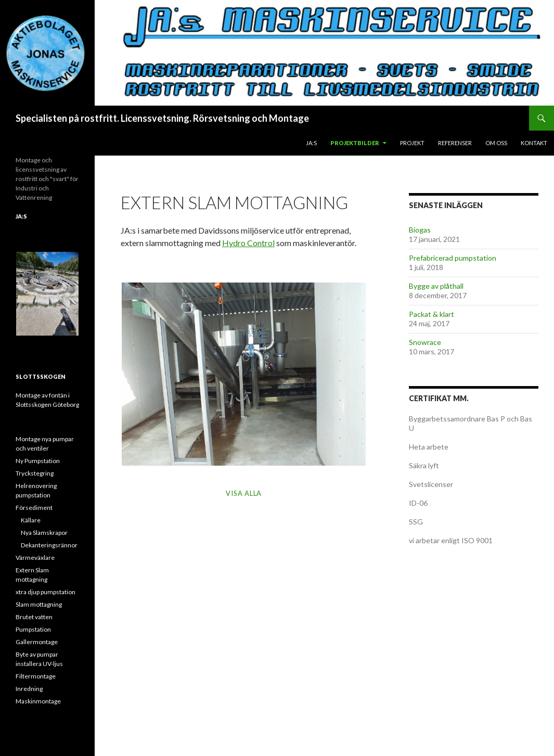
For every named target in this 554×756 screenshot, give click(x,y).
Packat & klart (431, 314)
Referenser (455, 143)
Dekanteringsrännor (49, 545)
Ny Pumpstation (38, 461)
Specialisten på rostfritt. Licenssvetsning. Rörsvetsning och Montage (162, 118)
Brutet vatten (34, 617)
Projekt (412, 143)
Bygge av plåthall (436, 286)
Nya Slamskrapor (44, 533)
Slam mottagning (39, 604)
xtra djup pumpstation (46, 592)
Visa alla (244, 493)
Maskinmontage (38, 701)
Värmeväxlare (35, 558)
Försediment (34, 508)
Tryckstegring (35, 473)
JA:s (311, 143)
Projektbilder (355, 143)
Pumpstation (33, 629)
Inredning (29, 689)
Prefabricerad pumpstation (453, 258)
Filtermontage (36, 676)
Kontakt (534, 143)
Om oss (496, 143)
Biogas (420, 230)
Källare (31, 520)
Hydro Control (248, 243)
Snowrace (425, 342)
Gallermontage (37, 642)
